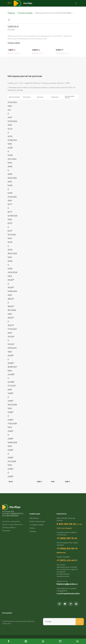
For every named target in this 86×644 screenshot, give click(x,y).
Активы (33, 531)
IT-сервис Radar (37, 525)
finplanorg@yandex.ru (67, 584)
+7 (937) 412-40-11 (67, 560)
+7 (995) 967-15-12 (67, 538)
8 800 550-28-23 (66, 524)
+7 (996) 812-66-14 (67, 548)
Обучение (34, 518)
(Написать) (61, 553)
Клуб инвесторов (37, 521)
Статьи (32, 528)
